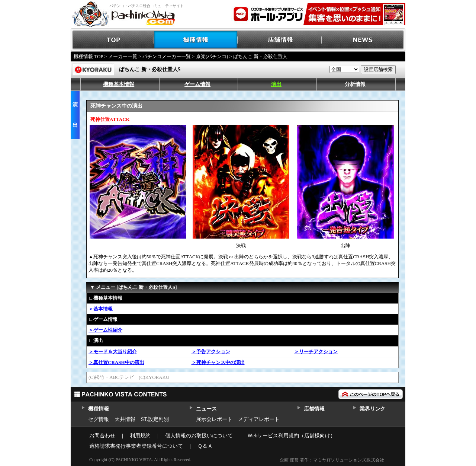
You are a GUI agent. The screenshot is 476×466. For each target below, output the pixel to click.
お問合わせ (102, 436)
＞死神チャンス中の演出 (218, 362)
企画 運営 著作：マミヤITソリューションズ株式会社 (332, 460)
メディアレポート (259, 419)
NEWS (364, 40)
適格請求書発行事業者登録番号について (136, 446)
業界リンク (372, 409)
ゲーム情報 (197, 84)
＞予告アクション (211, 352)
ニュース (206, 409)
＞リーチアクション (316, 352)
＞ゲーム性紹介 (105, 330)
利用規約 (140, 436)
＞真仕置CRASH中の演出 (116, 362)
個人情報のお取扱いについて (199, 436)
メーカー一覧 (123, 56)
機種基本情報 (119, 84)
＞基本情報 (101, 309)
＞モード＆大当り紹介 (113, 352)
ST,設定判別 (155, 419)
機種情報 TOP (88, 56)
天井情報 (125, 419)
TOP (112, 40)
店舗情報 (280, 40)
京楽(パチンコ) (212, 56)
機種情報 (196, 40)
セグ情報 (99, 419)
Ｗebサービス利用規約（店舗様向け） (291, 436)
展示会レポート (214, 419)
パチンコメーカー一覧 (167, 56)
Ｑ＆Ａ (205, 446)
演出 (276, 84)
